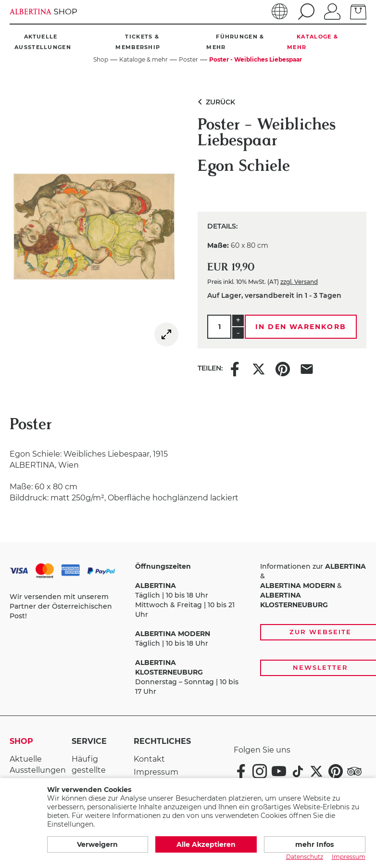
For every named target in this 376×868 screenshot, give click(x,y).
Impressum (156, 772)
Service (89, 741)
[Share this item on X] (259, 368)
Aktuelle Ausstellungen (38, 765)
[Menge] (219, 327)
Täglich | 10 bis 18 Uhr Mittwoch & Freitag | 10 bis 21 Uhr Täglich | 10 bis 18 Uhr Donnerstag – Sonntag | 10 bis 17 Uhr (187, 629)
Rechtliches (155, 741)
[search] (305, 12)
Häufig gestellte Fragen (89, 770)
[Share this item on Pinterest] (283, 368)
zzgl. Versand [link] (299, 282)
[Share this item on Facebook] (235, 368)
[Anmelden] (332, 11)
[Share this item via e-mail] (307, 368)
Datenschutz (305, 857)
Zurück (215, 102)
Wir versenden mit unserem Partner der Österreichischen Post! (61, 606)
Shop (21, 741)
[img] (166, 334)
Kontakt (149, 759)
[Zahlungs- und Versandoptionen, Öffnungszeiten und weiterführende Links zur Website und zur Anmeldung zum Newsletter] (188, 629)
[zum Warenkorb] (358, 11)
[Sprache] (280, 12)
